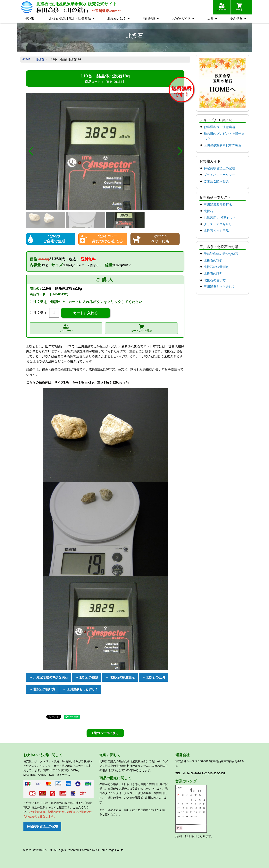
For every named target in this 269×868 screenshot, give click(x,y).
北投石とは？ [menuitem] (117, 18)
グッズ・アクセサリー (219, 224)
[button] (31, 152)
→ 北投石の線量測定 (120, 677)
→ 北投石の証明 (153, 677)
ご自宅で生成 (51, 239)
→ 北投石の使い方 (42, 689)
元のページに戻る (105, 733)
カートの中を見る (141, 328)
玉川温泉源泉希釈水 (218, 205)
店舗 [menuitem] (210, 18)
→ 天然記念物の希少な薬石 (49, 677)
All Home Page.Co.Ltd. (110, 850)
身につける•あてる (103, 239)
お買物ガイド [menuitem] (181, 18)
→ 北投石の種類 (87, 677)
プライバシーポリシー (219, 175)
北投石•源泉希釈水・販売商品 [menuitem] (70, 18)
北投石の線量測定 (216, 267)
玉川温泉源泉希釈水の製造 (223, 145)
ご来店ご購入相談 (216, 181)
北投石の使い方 (215, 280)
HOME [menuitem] (29, 18)
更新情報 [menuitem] (236, 18)
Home (26, 59)
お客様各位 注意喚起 (219, 127)
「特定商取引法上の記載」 (151, 810)
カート (239, 7)
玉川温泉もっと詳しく (219, 287)
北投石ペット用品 (216, 231)
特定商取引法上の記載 (219, 168)
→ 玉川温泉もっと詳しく (80, 689)
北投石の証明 (213, 274)
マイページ (222, 7)
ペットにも (155, 239)
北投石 (40, 59)
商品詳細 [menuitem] (149, 18)
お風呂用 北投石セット (220, 218)
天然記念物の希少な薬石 (221, 254)
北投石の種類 (213, 260)
